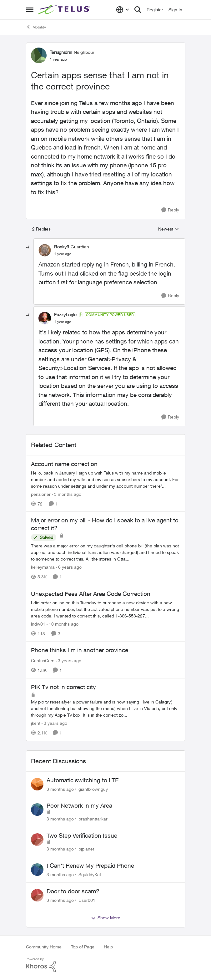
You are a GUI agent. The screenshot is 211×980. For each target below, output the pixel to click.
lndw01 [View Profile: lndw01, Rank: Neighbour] (38, 624)
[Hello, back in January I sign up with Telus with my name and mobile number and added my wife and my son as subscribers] (106, 479)
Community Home (44, 947)
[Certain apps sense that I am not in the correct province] (63, 254)
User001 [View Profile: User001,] (87, 900)
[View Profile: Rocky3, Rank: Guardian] (45, 250)
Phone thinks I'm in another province (80, 650)
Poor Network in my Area (79, 805)
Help (108, 947)
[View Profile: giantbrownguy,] (37, 784)
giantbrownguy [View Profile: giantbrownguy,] (93, 789)
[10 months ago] (63, 624)
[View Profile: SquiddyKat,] (37, 870)
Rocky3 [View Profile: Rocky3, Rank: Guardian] (62, 247)
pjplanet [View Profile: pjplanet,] (86, 849)
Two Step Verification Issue (82, 835)
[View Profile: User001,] (37, 895)
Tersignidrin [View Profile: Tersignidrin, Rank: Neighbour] (61, 52)
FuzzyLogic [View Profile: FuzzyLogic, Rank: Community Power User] (65, 315)
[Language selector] (123, 10)
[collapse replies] (28, 247)
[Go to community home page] (65, 10)
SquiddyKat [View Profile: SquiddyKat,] (90, 874)
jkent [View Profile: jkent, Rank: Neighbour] (36, 723)
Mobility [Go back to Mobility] (36, 27)
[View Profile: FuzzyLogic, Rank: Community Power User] (45, 318)
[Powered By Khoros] (106, 965)
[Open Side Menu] (30, 10)
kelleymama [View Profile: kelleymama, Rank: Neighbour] (43, 567)
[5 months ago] (67, 494)
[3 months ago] (60, 789)
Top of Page (83, 947)
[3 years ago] (68, 660)
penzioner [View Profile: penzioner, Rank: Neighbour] (41, 494)
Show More (106, 918)
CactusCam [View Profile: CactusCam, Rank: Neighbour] (43, 660)
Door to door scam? (73, 891)
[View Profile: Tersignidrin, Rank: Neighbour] (39, 55)
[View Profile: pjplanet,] (37, 840)
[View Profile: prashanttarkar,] (37, 810)
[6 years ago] (69, 567)
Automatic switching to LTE (83, 780)
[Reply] (170, 210)
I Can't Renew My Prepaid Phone (90, 866)
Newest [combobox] (169, 229)
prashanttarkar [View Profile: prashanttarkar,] (93, 819)
